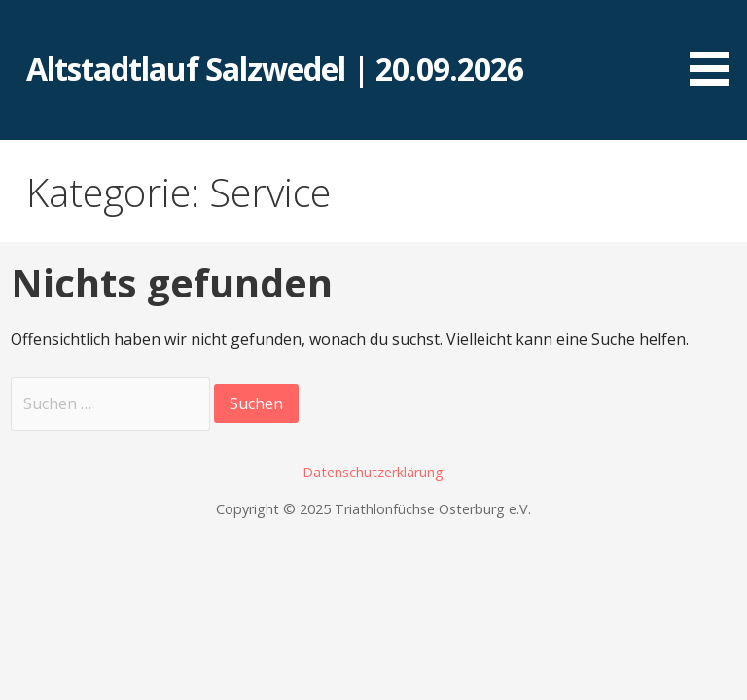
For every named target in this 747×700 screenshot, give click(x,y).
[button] (716, 46)
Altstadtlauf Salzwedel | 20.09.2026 (275, 69)
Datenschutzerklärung (373, 472)
